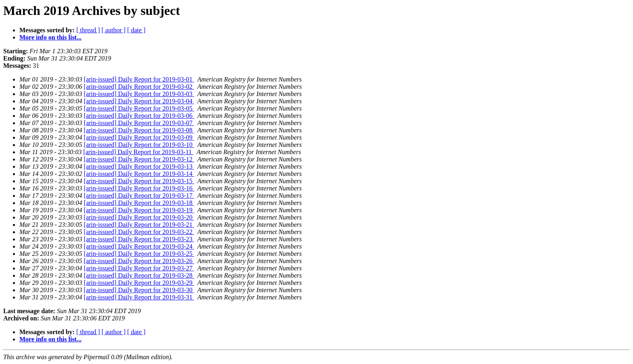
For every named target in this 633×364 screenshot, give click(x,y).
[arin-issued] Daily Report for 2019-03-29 (139, 283)
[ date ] (136, 30)
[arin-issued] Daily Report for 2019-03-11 (138, 152)
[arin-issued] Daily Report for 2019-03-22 (139, 232)
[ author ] (114, 30)
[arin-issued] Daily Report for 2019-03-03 (139, 94)
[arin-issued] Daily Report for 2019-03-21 (139, 225)
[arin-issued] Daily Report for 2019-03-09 (139, 137)
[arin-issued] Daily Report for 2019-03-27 (139, 268)
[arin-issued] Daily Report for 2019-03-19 (139, 210)
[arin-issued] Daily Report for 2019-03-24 (139, 246)
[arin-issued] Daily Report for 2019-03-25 (139, 254)
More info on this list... (50, 37)
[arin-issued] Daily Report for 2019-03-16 (139, 188)
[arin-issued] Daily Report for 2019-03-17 (139, 196)
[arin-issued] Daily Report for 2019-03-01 (139, 79)
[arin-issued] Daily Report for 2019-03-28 (139, 275)
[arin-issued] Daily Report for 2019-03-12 (139, 159)
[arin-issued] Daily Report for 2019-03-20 (139, 217)
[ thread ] (88, 30)
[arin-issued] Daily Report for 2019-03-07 (139, 123)
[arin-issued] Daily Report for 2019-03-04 (139, 101)
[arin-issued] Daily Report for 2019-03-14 (139, 174)
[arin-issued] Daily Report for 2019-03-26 (139, 261)
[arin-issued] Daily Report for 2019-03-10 (139, 145)
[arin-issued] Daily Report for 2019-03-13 (139, 166)
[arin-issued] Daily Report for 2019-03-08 (139, 130)
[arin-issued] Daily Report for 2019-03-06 (139, 116)
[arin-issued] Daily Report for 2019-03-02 (139, 87)
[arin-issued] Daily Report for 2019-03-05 (139, 108)
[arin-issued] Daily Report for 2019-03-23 (139, 239)
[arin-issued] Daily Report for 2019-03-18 (139, 203)
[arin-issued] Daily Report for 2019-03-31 (139, 297)
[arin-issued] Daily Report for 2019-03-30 (139, 290)
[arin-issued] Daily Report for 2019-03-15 (139, 181)
